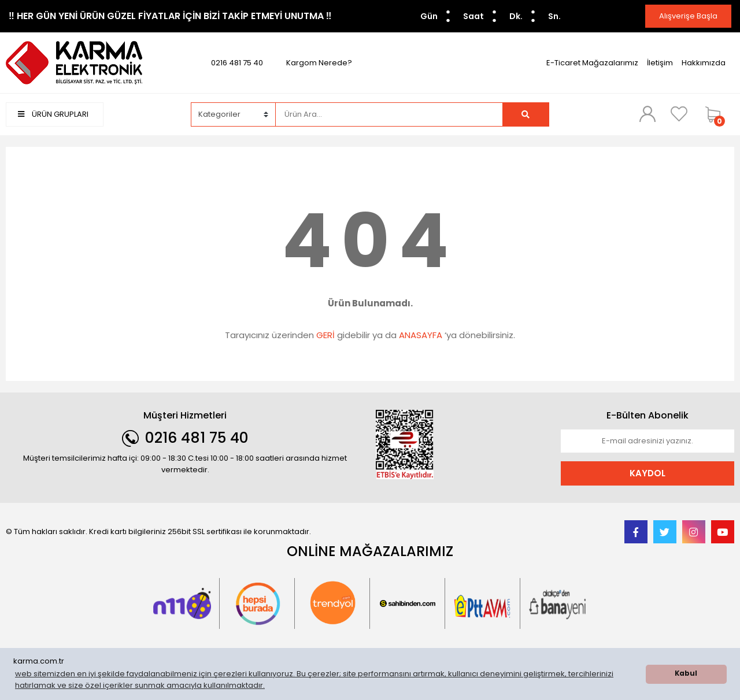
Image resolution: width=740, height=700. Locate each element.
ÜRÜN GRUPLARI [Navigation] (53, 114)
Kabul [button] (686, 673)
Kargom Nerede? (319, 63)
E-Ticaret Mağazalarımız (592, 63)
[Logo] (74, 62)
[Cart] (717, 114)
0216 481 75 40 (237, 63)
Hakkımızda (704, 63)
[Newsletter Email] (647, 441)
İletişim (660, 63)
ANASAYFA (421, 335)
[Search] (389, 114)
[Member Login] (647, 114)
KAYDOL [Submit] (647, 473)
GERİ (325, 335)
